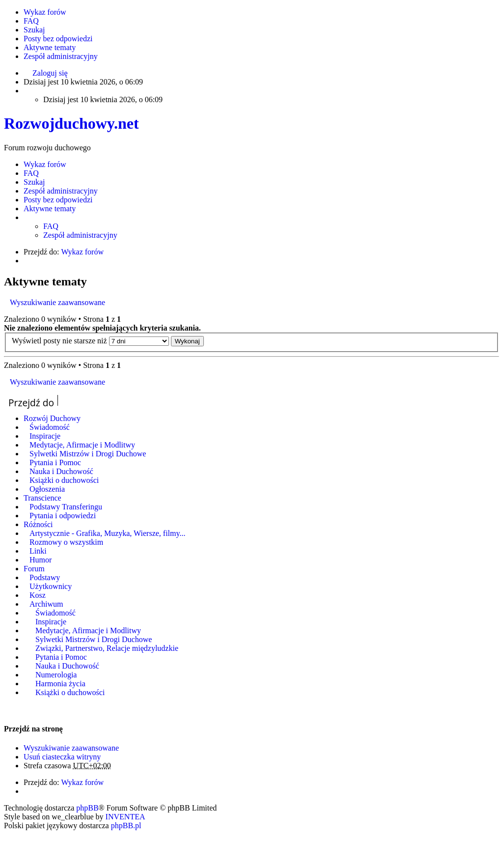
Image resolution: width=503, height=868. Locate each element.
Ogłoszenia (47, 489)
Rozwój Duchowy (52, 418)
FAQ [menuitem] (31, 21)
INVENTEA (126, 817)
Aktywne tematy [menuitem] (50, 47)
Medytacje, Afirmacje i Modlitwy (82, 445)
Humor (41, 560)
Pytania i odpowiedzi (63, 516)
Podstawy (45, 577)
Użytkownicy (51, 586)
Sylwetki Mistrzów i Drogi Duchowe (88, 454)
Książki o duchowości (64, 480)
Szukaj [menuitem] (34, 30)
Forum (34, 569)
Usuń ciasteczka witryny (62, 757)
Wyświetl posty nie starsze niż (90, 341)
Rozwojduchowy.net (71, 123)
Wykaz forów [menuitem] (45, 12)
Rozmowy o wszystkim (66, 542)
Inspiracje (45, 436)
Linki (38, 551)
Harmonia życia (60, 684)
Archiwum (46, 604)
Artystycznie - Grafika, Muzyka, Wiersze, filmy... (107, 533)
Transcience (42, 498)
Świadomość (50, 427)
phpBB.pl (126, 826)
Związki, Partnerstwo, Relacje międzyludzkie (107, 648)
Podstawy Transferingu (66, 507)
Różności (38, 524)
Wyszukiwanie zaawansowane (57, 302)
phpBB (87, 808)
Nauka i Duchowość (61, 471)
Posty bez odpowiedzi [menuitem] (58, 39)
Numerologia (56, 675)
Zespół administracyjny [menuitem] (61, 56)
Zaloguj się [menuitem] (50, 73)
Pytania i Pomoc (55, 462)
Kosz (38, 595)
